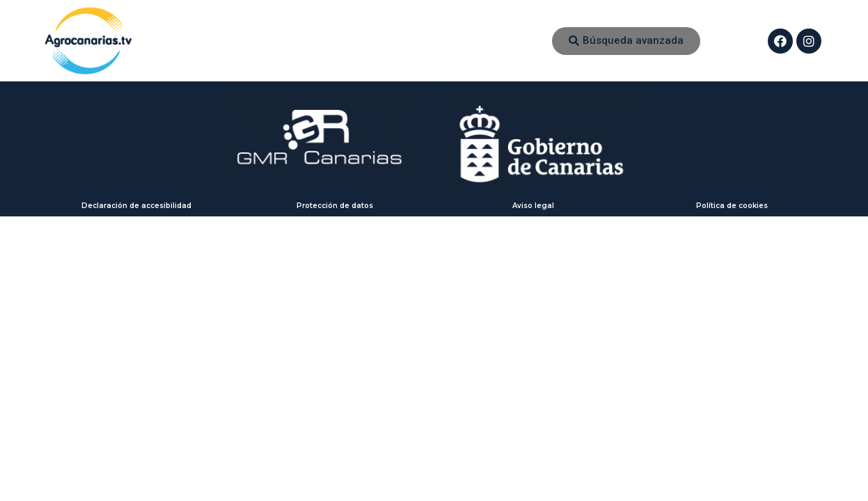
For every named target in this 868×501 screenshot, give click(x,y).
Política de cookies (732, 206)
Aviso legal (533, 206)
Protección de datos (335, 206)
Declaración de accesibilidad (136, 206)
